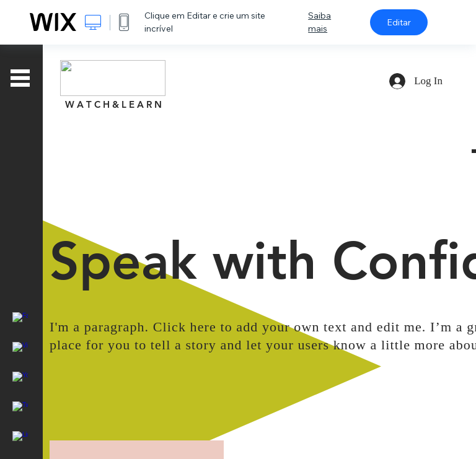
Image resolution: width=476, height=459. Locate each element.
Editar (399, 22)
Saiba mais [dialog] (320, 22)
